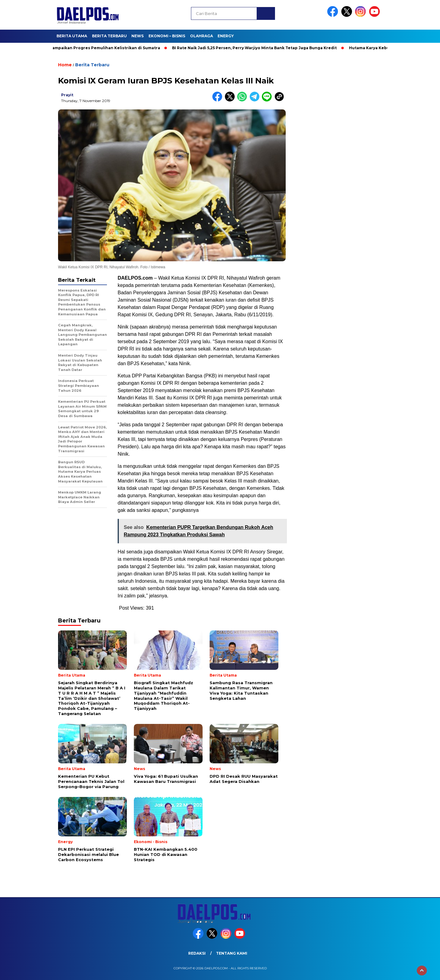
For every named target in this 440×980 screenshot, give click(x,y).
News (137, 36)
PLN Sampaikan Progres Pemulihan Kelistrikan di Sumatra (103, 48)
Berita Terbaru (109, 36)
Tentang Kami (232, 953)
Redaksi (197, 953)
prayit (67, 95)
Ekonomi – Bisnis (167, 36)
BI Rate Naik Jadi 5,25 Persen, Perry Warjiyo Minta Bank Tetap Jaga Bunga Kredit (257, 48)
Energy (226, 36)
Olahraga (202, 36)
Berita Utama (72, 36)
